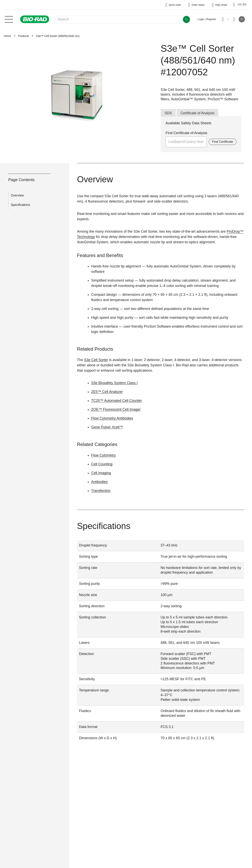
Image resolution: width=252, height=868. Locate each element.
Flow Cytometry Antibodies (112, 418)
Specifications (20, 205)
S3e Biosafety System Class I (114, 383)
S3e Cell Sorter (96, 360)
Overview (17, 195)
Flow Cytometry (103, 455)
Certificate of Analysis (197, 113)
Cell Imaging (101, 473)
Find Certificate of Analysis (186, 133)
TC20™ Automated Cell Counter (117, 401)
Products (24, 36)
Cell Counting (102, 464)
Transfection (101, 491)
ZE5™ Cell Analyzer (107, 392)
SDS (168, 113)
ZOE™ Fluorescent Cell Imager (116, 409)
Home (7, 36)
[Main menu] (9, 19)
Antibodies (99, 482)
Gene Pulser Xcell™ (107, 427)
